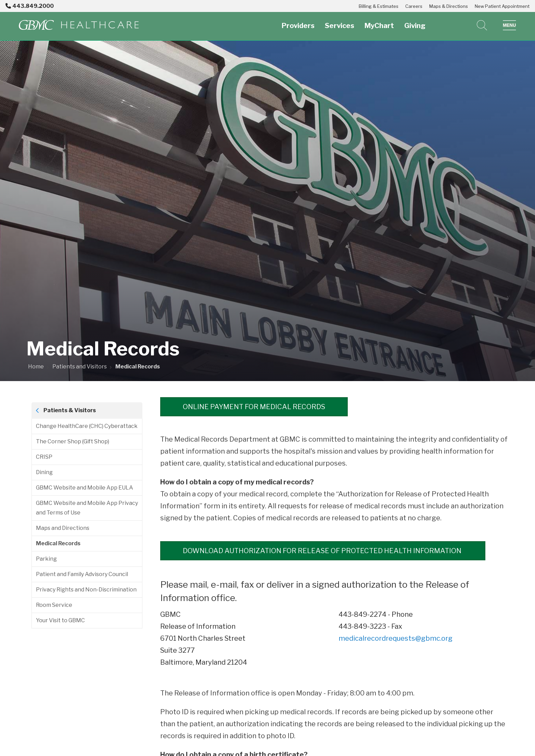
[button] (509, 25)
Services (340, 22)
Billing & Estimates (379, 6)
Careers (414, 6)
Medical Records (58, 543)
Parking (46, 559)
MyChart (379, 22)
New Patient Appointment (502, 6)
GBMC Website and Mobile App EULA (85, 488)
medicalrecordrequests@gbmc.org (396, 638)
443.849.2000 (30, 6)
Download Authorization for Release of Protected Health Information (323, 551)
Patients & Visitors (70, 410)
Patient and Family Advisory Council (82, 574)
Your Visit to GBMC (60, 620)
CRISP (44, 457)
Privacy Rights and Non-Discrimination (86, 590)
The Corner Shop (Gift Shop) (73, 441)
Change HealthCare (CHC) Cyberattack (87, 426)
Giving (415, 22)
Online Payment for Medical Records (254, 407)
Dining (44, 472)
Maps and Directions (63, 528)
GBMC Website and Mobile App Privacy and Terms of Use (87, 508)
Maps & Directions (449, 6)
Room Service (54, 605)
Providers (298, 22)
